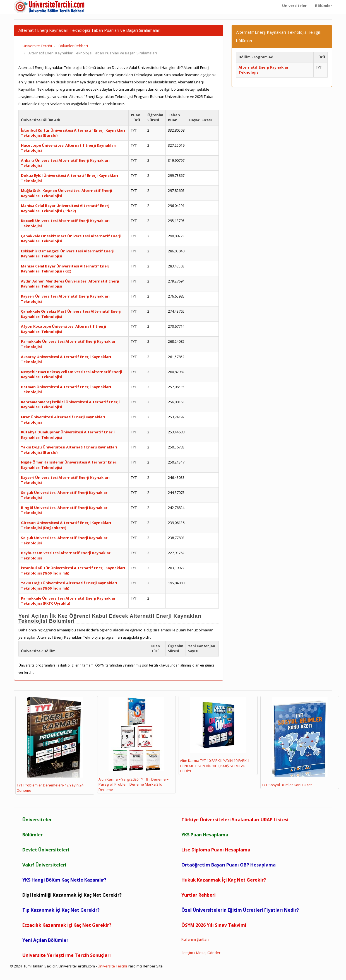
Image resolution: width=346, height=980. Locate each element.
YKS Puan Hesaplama (205, 835)
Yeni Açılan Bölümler (45, 940)
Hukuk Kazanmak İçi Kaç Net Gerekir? (224, 880)
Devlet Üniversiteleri (46, 850)
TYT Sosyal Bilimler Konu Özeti (295, 742)
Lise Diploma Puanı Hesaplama (216, 850)
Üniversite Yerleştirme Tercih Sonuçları (67, 955)
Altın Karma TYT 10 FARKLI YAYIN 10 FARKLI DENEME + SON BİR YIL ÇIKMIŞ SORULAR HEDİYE (215, 735)
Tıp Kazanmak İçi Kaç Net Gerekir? (61, 910)
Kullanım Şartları (195, 939)
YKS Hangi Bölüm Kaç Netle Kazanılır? (64, 880)
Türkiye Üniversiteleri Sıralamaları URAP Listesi (235, 820)
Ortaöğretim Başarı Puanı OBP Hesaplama (229, 865)
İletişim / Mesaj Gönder (201, 953)
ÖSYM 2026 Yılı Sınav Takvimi (214, 925)
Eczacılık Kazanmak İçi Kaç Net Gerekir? (67, 925)
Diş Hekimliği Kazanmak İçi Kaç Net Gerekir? (72, 895)
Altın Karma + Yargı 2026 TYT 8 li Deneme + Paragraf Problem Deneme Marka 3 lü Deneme (134, 745)
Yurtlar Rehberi (199, 895)
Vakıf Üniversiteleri (44, 865)
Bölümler (33, 835)
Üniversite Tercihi (112, 966)
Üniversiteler (37, 820)
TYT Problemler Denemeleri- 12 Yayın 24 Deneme (50, 745)
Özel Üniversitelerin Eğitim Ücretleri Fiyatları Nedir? (240, 910)
